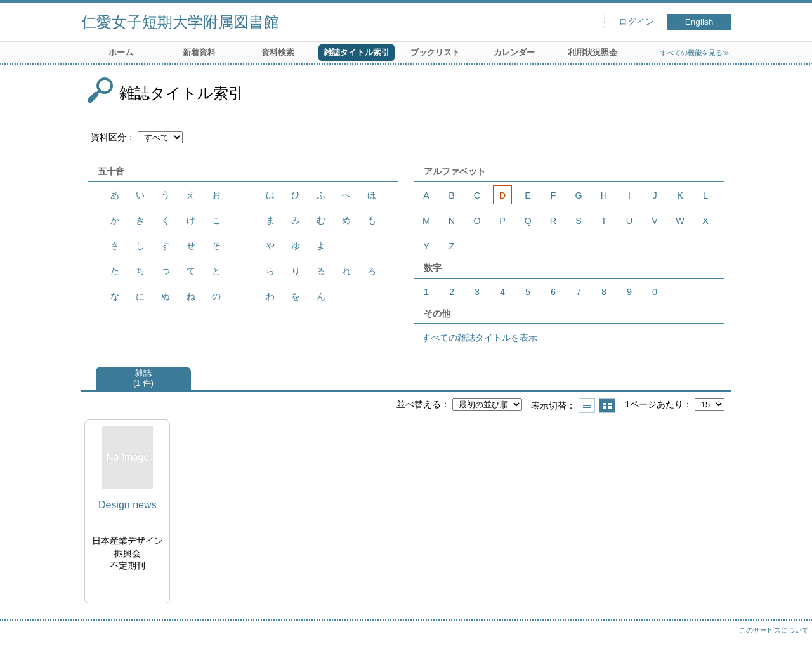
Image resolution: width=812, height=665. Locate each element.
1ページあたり (654, 404)
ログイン (636, 22)
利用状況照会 (593, 52)
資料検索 (278, 52)
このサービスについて (774, 630)
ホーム (121, 52)
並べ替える (419, 404)
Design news (128, 505)
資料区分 (108, 137)
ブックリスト (435, 52)
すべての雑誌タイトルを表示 (480, 338)
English (699, 22)
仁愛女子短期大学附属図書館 (180, 22)
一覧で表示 (587, 406)
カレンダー (514, 52)
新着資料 (199, 52)
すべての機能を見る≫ (695, 53)
